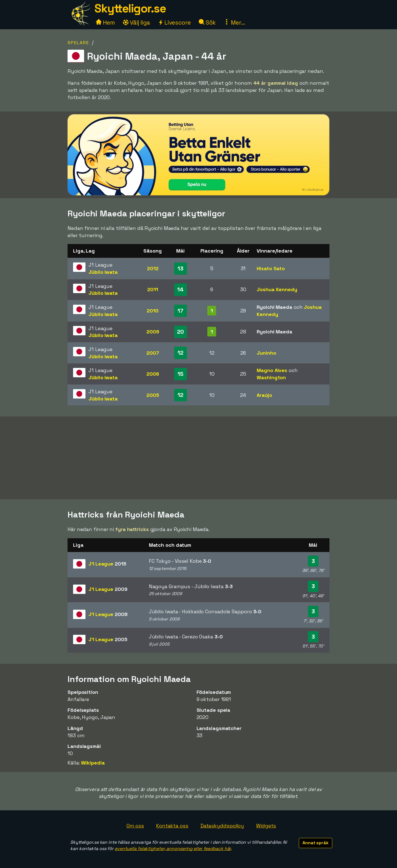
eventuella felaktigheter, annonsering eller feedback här (173, 849)
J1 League (107, 564)
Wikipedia (93, 763)
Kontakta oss (172, 826)
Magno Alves (272, 370)
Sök (207, 22)
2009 (153, 332)
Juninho (266, 353)
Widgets (266, 826)
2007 (153, 353)
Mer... (234, 22)
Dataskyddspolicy (222, 826)
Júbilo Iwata (103, 272)
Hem (105, 22)
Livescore (174, 22)
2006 (153, 374)
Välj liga (136, 22)
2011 (153, 289)
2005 (153, 395)
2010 (153, 311)
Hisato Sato (271, 268)
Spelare (78, 43)
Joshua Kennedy (277, 289)
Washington (271, 377)
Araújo (264, 395)
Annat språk (316, 843)
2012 (153, 268)
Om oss (135, 826)
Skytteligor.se (130, 8)
